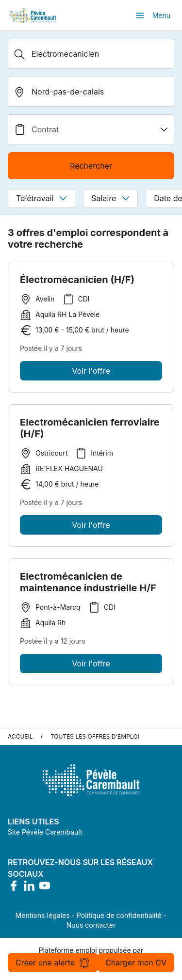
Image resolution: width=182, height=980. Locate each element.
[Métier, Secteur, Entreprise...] (91, 54)
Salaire (110, 198)
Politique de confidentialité (119, 915)
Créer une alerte (53, 963)
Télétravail (41, 198)
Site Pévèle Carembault (45, 832)
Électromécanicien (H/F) (77, 280)
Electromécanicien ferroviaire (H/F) (90, 430)
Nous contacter (91, 925)
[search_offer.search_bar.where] (91, 92)
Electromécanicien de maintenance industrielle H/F (88, 585)
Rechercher (91, 166)
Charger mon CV (136, 963)
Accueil (20, 736)
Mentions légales (43, 915)
